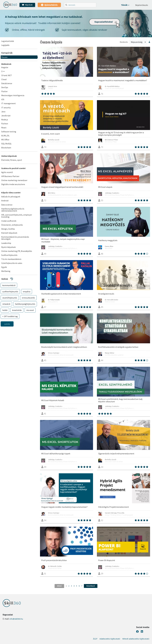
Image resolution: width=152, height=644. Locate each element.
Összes (4, 57)
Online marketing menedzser (14, 180)
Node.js (5, 120)
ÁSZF (95, 639)
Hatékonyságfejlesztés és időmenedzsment (13, 210)
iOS (3, 99)
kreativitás (17, 310)
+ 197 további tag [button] (10, 316)
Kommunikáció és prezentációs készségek (15, 238)
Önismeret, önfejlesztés (12, 225)
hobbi (5, 310)
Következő (91, 586)
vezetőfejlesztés (10, 298)
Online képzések (9, 156)
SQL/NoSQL (6, 144)
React (4, 128)
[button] (125, 5)
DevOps (5, 87)
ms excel (30, 310)
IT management (9, 103)
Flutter (4, 91)
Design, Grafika (8, 229)
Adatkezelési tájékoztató (110, 639)
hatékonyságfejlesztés (25, 304)
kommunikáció (9, 285)
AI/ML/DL (5, 136)
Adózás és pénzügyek (11, 197)
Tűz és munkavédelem (11, 259)
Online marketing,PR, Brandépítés (17, 251)
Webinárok (6, 64)
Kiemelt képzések (9, 233)
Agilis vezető (7, 172)
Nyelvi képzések (8, 247)
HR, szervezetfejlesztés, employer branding (17, 216)
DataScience (7, 83)
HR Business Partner (10, 176)
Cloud (4, 79)
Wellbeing (6, 271)
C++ (3, 71)
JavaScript (6, 116)
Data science (7, 205)
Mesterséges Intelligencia (13, 95)
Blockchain (6, 148)
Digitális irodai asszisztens (13, 184)
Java (3, 112)
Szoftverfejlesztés (9, 255)
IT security (6, 108)
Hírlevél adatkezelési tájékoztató (136, 639)
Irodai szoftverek (9, 221)
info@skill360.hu (16, 619)
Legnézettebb (8, 41)
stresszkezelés (28, 298)
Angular (5, 67)
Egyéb (4, 267)
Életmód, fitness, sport (12, 160)
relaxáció (6, 304)
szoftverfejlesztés (10, 292)
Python (5, 124)
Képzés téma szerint (11, 193)
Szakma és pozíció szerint (13, 168)
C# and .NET (7, 75)
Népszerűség (138, 42)
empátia (27, 292)
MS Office (5, 140)
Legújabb (5, 45)
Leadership (6, 243)
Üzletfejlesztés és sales (12, 263)
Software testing (9, 132)
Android (5, 201)
